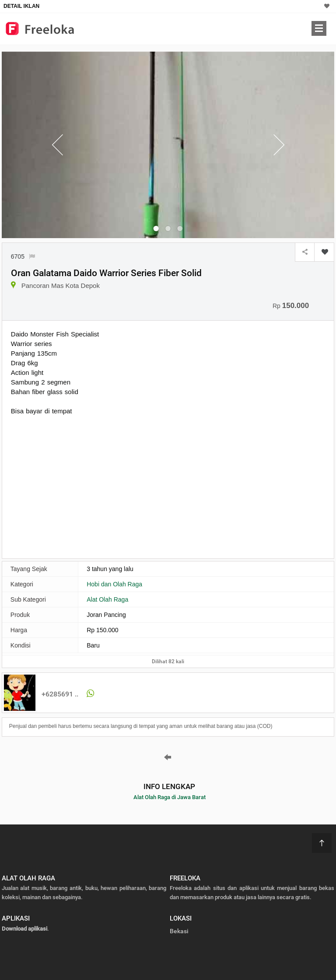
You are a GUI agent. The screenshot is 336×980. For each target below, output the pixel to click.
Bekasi (179, 931)
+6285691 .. (60, 694)
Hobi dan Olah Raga (114, 584)
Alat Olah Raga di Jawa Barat (170, 797)
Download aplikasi (24, 929)
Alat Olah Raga (107, 599)
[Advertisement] (84, 486)
